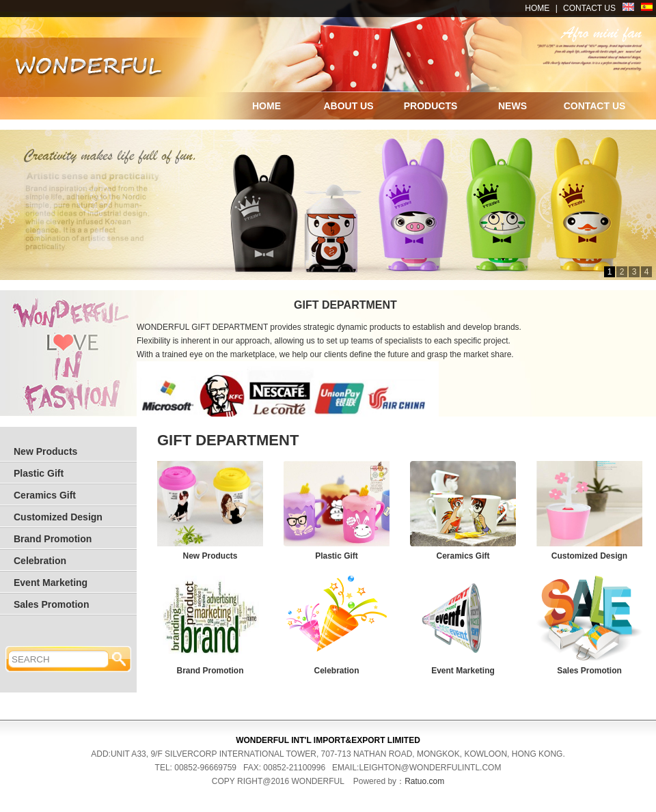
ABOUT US (348, 106)
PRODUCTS (431, 106)
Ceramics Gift (45, 495)
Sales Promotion (51, 604)
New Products (45, 451)
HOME (537, 8)
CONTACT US (589, 8)
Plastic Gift (39, 473)
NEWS (512, 106)
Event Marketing (51, 583)
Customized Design (58, 517)
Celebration (40, 561)
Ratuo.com (424, 781)
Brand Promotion (53, 539)
